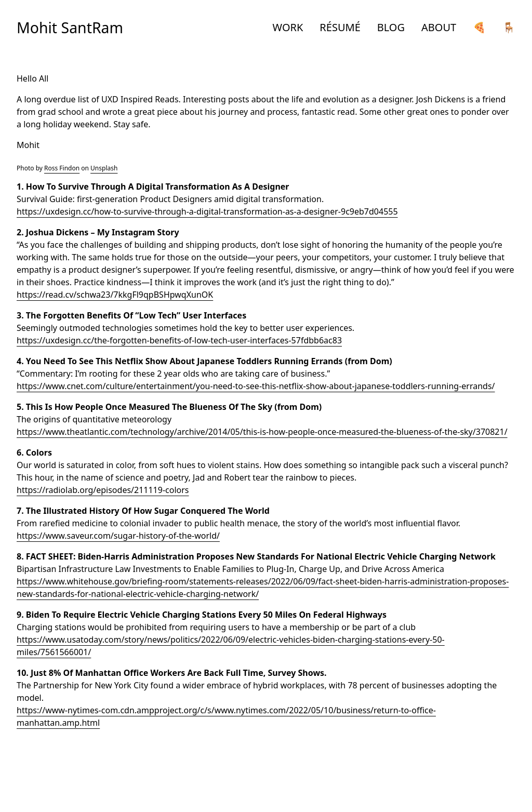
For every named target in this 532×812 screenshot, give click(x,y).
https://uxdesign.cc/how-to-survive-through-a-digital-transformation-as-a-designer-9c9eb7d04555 (207, 211)
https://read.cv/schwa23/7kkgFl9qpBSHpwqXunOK (115, 295)
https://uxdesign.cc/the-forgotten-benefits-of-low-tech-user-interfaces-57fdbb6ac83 (179, 340)
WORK (288, 27)
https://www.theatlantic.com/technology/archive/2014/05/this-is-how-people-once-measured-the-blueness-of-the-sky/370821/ (262, 432)
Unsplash (104, 168)
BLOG (391, 27)
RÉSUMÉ (340, 27)
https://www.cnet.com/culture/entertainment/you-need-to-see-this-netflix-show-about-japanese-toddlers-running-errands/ (256, 386)
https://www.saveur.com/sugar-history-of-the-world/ (118, 536)
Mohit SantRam (70, 28)
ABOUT (439, 27)
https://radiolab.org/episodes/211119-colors (103, 490)
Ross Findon (62, 168)
